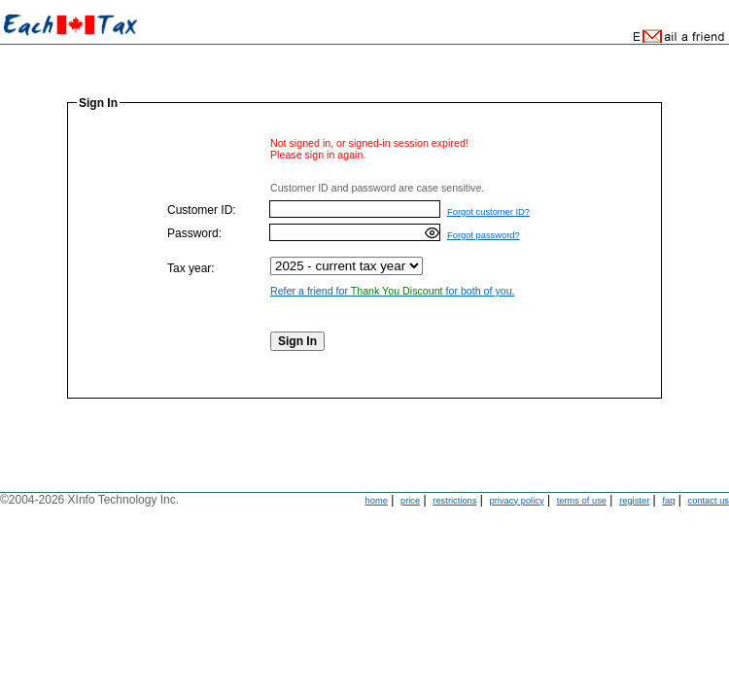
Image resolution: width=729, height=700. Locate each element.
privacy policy (517, 501)
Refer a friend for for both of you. (393, 291)
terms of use (582, 501)
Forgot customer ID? (488, 212)
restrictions (454, 501)
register (634, 501)
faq (668, 501)
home (377, 501)
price (410, 501)
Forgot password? (484, 235)
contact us (708, 501)
